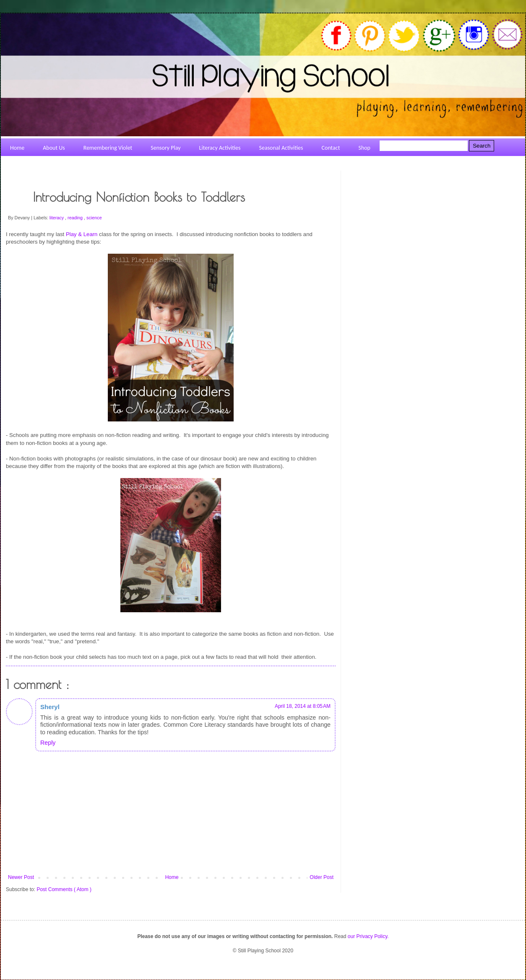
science (94, 218)
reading (76, 218)
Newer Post (21, 877)
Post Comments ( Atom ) (64, 889)
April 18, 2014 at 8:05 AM (303, 706)
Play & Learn (82, 234)
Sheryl (50, 707)
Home (172, 877)
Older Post (322, 877)
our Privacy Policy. (368, 936)
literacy (57, 218)
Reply (48, 743)
